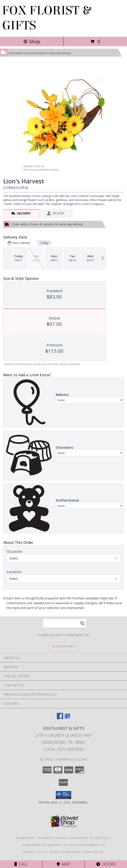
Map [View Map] (63, 864)
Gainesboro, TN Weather (41, 845)
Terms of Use (94, 852)
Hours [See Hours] (106, 864)
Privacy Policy (35, 852)
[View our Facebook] (60, 718)
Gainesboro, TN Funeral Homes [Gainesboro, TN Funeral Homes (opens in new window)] (41, 838)
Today (44, 243)
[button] (63, 795)
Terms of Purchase (65, 852)
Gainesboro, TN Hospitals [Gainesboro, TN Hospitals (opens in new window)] (90, 838)
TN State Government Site (85, 845)
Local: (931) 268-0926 (64, 749)
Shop (32, 41)
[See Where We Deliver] (64, 646)
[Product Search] (64, 623)
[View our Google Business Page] (67, 718)
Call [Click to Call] (21, 864)
